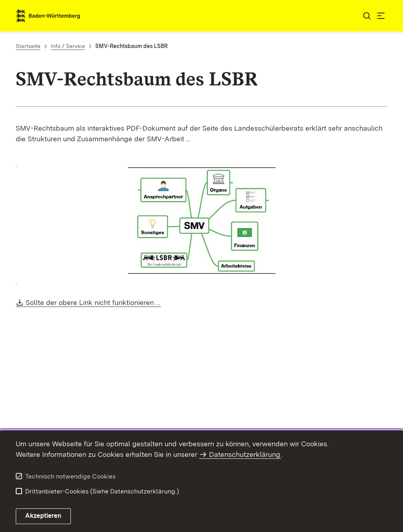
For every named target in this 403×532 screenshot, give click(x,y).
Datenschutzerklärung (245, 454)
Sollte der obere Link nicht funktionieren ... (93, 302)
